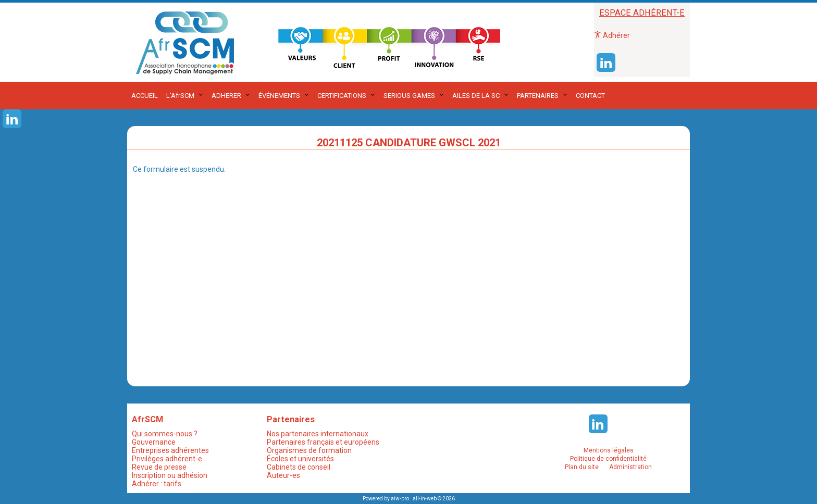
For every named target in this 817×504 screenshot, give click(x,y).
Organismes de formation (309, 450)
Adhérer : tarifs (157, 484)
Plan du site (582, 467)
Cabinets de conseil (299, 467)
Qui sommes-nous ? (165, 434)
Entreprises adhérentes (170, 450)
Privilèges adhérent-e (167, 459)
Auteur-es (283, 475)
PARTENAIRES (538, 96)
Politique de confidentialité (608, 459)
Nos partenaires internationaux (318, 434)
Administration (630, 467)
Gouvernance (154, 442)
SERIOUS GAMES (409, 96)
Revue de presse (159, 467)
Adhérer (612, 35)
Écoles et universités (300, 459)
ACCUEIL (145, 96)
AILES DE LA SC (476, 96)
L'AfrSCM (180, 96)
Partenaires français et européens (323, 442)
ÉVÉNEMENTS (279, 96)
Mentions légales (609, 450)
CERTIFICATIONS (342, 96)
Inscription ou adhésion (170, 475)
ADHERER (226, 96)
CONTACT (590, 96)
